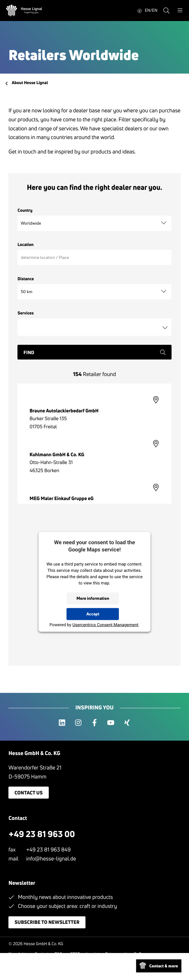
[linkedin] (62, 723)
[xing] (127, 723)
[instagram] (78, 723)
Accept (93, 614)
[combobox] (94, 327)
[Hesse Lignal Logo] (24, 11)
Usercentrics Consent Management (105, 625)
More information (93, 598)
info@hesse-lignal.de (51, 859)
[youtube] (111, 723)
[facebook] (94, 723)
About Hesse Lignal (30, 83)
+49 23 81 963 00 (42, 834)
